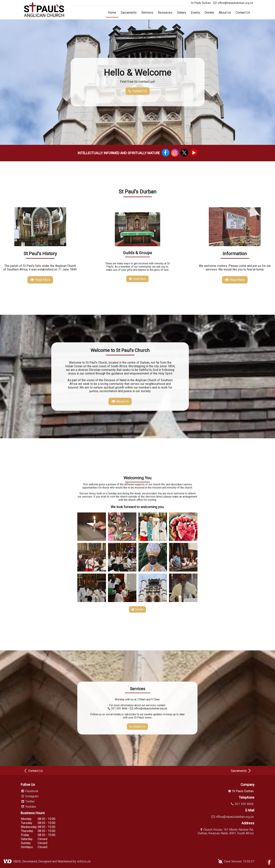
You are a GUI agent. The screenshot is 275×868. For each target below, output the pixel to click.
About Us (225, 13)
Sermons (147, 13)
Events (195, 13)
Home (112, 13)
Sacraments (129, 13)
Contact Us (243, 13)
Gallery (182, 13)
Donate (209, 13)
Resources (165, 13)
